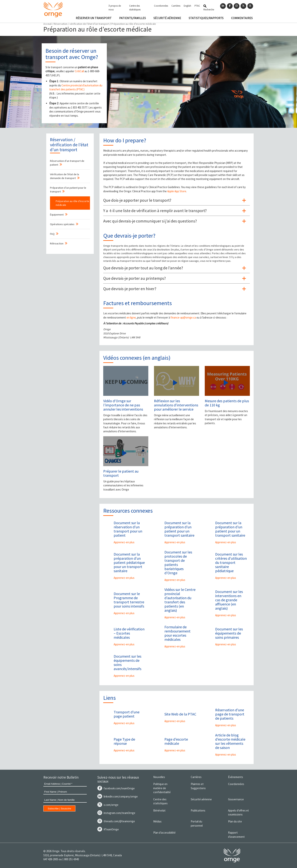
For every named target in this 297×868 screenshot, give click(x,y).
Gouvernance (236, 799)
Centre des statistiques (135, 8)
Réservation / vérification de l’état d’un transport (81, 24)
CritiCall (79, 71)
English (187, 6)
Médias (157, 821)
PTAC (197, 6)
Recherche (209, 8)
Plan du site (235, 821)
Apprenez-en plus (124, 542)
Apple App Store (177, 191)
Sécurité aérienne (201, 799)
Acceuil (47, 24)
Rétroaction (57, 243)
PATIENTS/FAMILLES (132, 18)
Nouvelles (159, 777)
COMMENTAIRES (242, 18)
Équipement (57, 215)
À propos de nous (115, 8)
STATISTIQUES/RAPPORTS (206, 18)
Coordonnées (161, 6)
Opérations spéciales (62, 224)
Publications (198, 810)
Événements (236, 777)
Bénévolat (159, 810)
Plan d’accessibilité (164, 833)
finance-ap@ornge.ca (183, 317)
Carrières (176, 6)
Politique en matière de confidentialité (162, 788)
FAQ (52, 234)
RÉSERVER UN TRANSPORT (94, 18)
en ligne (131, 317)
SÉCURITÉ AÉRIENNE (167, 18)
